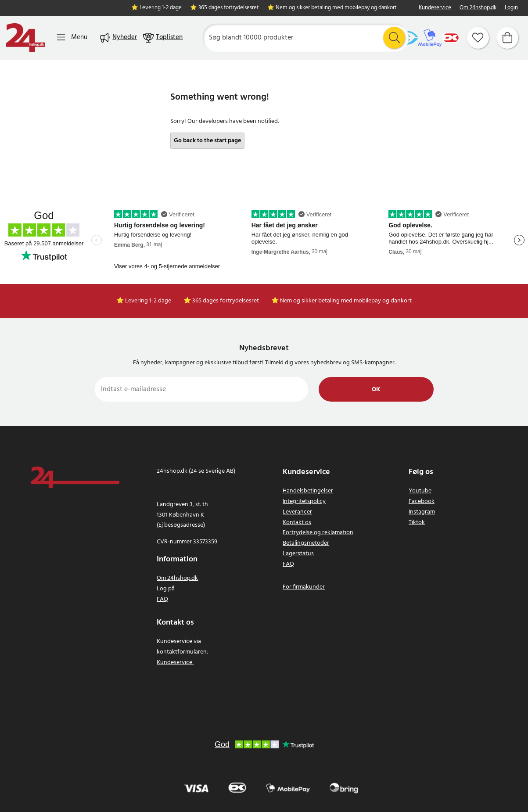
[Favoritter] (478, 38)
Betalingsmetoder (306, 543)
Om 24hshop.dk (478, 8)
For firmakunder (304, 587)
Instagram (422, 512)
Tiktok (417, 523)
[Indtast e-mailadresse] (202, 389)
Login (511, 8)
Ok (376, 390)
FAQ (162, 599)
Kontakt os (297, 523)
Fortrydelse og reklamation (318, 533)
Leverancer (297, 512)
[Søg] (305, 38)
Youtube (420, 491)
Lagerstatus (298, 554)
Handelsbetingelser (308, 491)
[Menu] (72, 38)
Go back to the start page (207, 141)
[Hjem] (25, 38)
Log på (166, 589)
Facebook (422, 501)
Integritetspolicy (304, 501)
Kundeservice (435, 8)
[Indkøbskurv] (507, 38)
